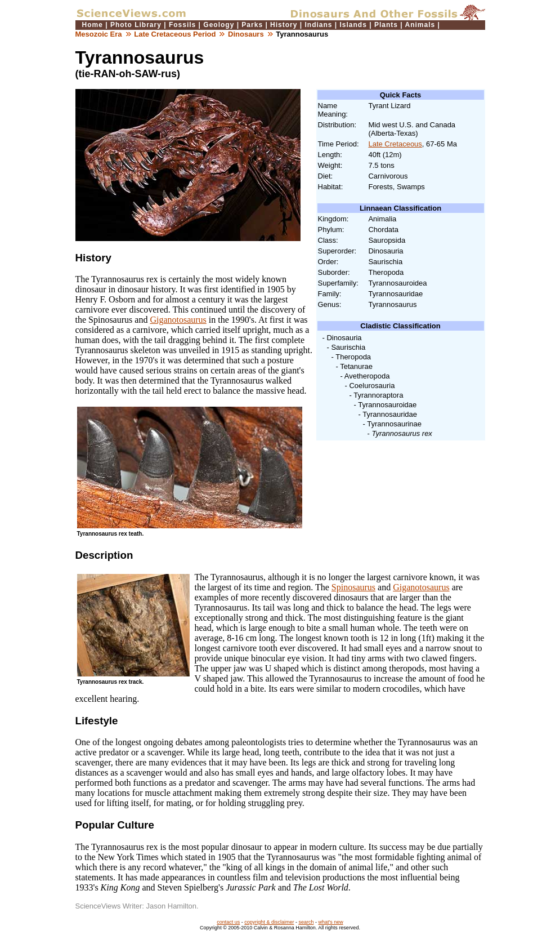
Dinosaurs (246, 34)
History (284, 25)
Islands (353, 25)
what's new (330, 922)
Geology (219, 25)
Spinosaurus (353, 587)
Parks (252, 25)
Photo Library (136, 25)
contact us (228, 922)
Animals (420, 25)
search (306, 922)
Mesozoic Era (99, 34)
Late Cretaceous (395, 144)
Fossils (182, 25)
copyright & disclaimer (269, 922)
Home (93, 25)
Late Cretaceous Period (175, 34)
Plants (386, 25)
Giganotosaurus (178, 320)
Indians (318, 25)
